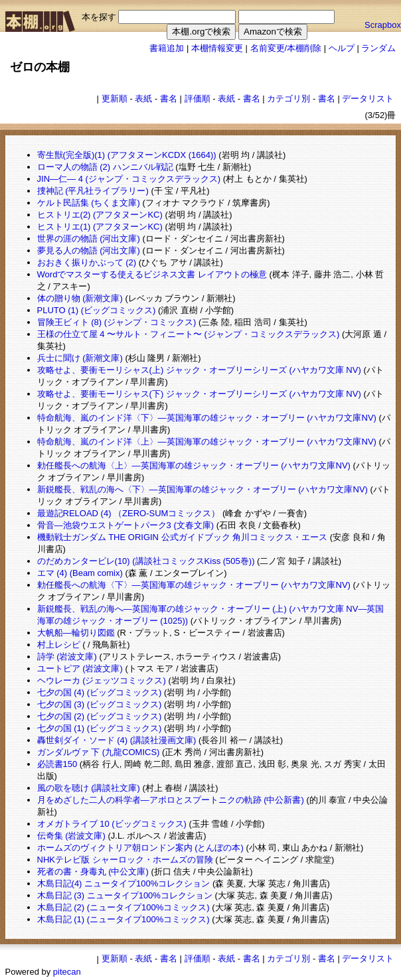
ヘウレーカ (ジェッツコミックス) (102, 680)
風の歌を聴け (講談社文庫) (89, 788)
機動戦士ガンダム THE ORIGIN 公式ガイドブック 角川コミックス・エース (183, 537)
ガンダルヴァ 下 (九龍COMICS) (99, 752)
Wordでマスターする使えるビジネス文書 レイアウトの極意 (152, 274)
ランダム (378, 48)
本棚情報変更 (217, 48)
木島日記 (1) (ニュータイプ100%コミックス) (123, 919)
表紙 (143, 99)
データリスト (368, 99)
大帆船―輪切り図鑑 (76, 633)
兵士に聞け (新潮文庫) (80, 358)
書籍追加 (167, 48)
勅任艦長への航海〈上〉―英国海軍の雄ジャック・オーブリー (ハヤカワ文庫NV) (194, 465)
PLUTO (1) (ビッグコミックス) (97, 310)
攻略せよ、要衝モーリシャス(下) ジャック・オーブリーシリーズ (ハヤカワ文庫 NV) (199, 394)
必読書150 (57, 764)
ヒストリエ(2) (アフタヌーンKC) (100, 215)
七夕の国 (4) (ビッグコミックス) (100, 692)
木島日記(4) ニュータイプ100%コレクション (124, 883)
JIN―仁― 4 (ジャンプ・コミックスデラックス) (129, 179)
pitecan (67, 972)
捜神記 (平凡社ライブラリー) (93, 191)
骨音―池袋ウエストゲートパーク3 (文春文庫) (126, 525)
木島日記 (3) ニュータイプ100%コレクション (125, 895)
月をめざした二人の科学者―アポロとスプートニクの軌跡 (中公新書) (171, 800)
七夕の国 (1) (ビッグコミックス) (100, 728)
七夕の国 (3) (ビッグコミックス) (100, 704)
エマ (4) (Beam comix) (80, 573)
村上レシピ (59, 645)
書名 (169, 99)
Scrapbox (383, 25)
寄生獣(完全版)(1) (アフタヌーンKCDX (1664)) (127, 155)
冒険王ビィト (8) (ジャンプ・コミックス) (117, 322)
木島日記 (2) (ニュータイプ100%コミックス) (123, 907)
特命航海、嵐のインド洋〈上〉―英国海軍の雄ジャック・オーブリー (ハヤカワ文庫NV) (207, 442)
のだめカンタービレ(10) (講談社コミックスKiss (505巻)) (146, 561)
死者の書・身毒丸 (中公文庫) (93, 872)
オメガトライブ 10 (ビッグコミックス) (112, 824)
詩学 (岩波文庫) (67, 657)
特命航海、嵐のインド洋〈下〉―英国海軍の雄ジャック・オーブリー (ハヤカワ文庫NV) (207, 418)
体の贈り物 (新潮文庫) (80, 298)
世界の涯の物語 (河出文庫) (89, 239)
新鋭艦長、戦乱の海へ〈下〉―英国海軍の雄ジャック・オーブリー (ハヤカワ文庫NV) (202, 489)
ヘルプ (342, 48)
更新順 (115, 99)
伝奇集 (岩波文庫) (71, 836)
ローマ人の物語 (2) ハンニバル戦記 (105, 167)
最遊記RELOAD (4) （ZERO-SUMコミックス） (129, 513)
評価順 (198, 99)
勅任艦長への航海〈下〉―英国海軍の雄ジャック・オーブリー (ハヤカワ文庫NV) (194, 585)
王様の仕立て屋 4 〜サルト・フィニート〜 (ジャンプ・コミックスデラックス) (189, 334)
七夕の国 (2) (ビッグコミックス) (100, 716)
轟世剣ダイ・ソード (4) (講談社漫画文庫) (117, 740)
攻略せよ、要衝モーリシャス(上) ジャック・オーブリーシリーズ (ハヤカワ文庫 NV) (199, 370)
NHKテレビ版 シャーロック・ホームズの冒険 (125, 860)
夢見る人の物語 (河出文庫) (89, 250)
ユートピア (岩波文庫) (80, 668)
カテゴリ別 (288, 99)
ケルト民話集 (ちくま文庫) (89, 203)
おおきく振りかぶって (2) (87, 262)
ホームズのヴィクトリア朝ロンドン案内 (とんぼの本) (140, 848)
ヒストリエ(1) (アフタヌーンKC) (100, 227)
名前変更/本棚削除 (286, 48)
